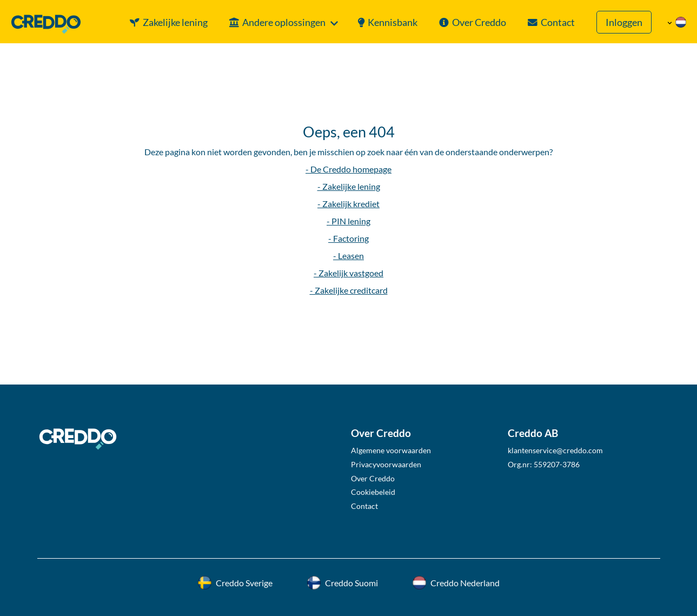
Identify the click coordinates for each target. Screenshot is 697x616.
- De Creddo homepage (349, 169)
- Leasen (349, 256)
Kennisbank (393, 22)
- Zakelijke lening (349, 186)
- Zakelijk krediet (349, 204)
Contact (558, 22)
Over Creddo (479, 22)
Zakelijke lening (175, 22)
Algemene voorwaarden (391, 450)
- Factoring (349, 238)
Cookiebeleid (373, 492)
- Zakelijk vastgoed (349, 273)
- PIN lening (349, 221)
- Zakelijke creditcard (349, 290)
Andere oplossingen (284, 22)
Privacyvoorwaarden (386, 464)
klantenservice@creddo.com (555, 450)
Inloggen (624, 22)
